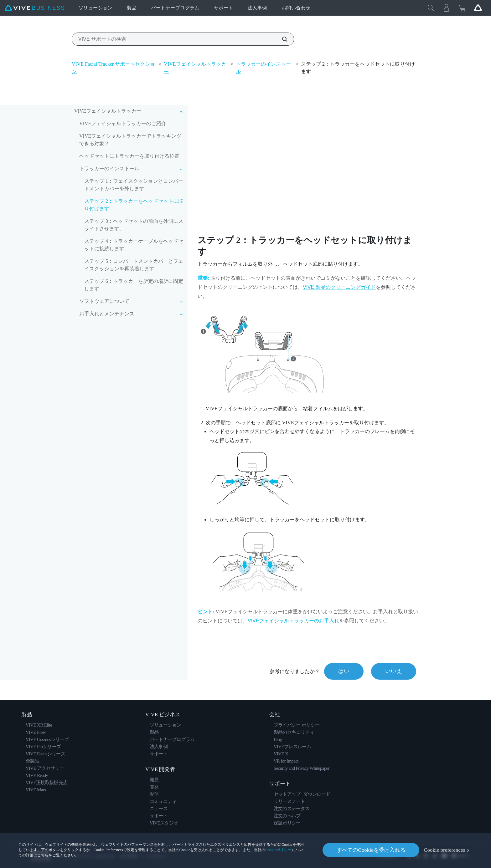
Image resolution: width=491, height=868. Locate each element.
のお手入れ (293, 621)
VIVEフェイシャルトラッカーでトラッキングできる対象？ (130, 140)
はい (344, 671)
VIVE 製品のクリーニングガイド (339, 287)
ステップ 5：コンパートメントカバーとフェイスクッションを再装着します (134, 265)
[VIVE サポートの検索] (281, 39)
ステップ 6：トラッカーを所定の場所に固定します (134, 285)
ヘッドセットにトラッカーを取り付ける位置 (129, 156)
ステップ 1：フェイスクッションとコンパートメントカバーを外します (134, 185)
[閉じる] (431, 8)
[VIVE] (34, 8)
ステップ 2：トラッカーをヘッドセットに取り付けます (134, 205)
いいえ (394, 671)
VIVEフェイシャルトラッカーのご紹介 (123, 123)
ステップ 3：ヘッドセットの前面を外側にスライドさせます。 (134, 225)
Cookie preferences (444, 850)
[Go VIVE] (478, 8)
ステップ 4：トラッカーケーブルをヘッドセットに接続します (134, 245)
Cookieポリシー (278, 850)
